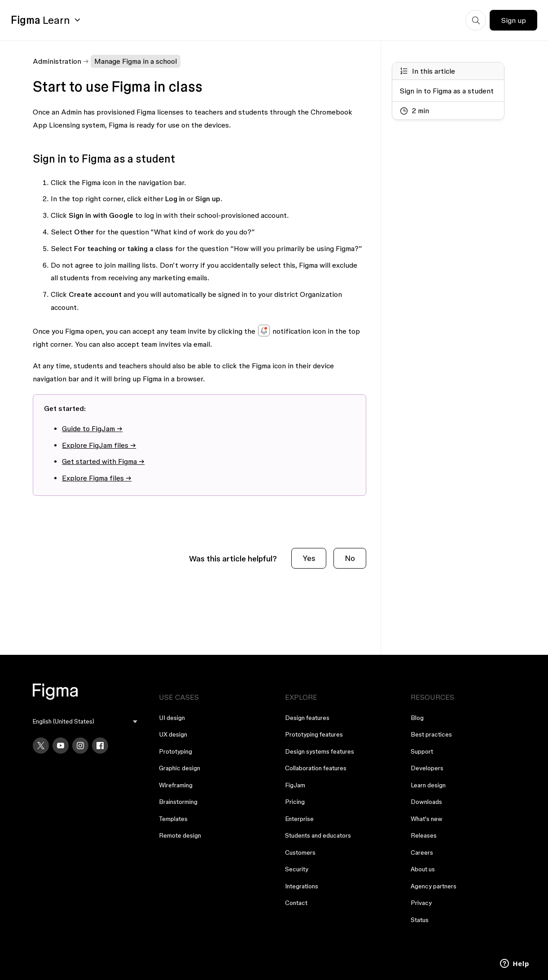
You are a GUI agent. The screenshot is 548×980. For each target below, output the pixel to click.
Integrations (302, 886)
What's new (427, 819)
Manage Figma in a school (136, 61)
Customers (300, 852)
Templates (173, 819)
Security (297, 869)
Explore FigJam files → (99, 445)
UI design (172, 718)
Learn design (428, 785)
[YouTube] (61, 746)
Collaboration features (316, 768)
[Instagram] (80, 746)
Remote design (180, 835)
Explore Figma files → (97, 478)
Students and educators (318, 835)
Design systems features (320, 751)
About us (423, 869)
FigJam (295, 785)
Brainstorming (178, 802)
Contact (296, 903)
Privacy (421, 903)
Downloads (426, 802)
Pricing (295, 802)
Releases (424, 835)
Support (422, 751)
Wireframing (176, 785)
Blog (417, 718)
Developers (427, 768)
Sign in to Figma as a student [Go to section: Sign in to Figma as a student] (447, 91)
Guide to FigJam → (92, 428)
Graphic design (180, 768)
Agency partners (434, 886)
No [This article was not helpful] (350, 558)
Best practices (431, 734)
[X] (41, 746)
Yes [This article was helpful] (309, 558)
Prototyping (175, 751)
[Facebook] (100, 746)
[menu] (85, 722)
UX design (173, 734)
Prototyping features (314, 734)
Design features (307, 718)
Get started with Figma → (103, 461)
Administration (57, 61)
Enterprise (299, 819)
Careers (422, 852)
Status (420, 920)
